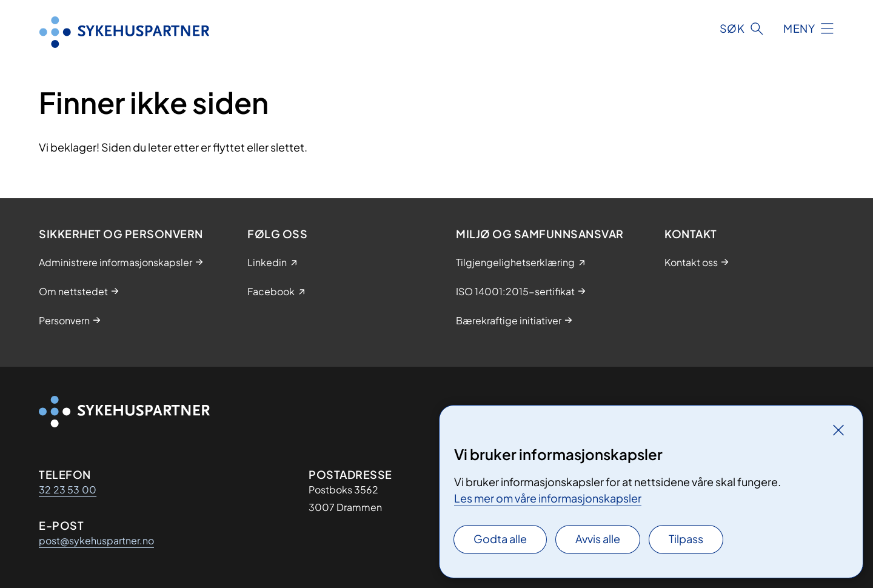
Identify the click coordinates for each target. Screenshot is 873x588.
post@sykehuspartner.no (96, 540)
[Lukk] (838, 430)
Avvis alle (598, 539)
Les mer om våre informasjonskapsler (548, 498)
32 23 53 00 (68, 489)
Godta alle (500, 539)
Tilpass (686, 539)
